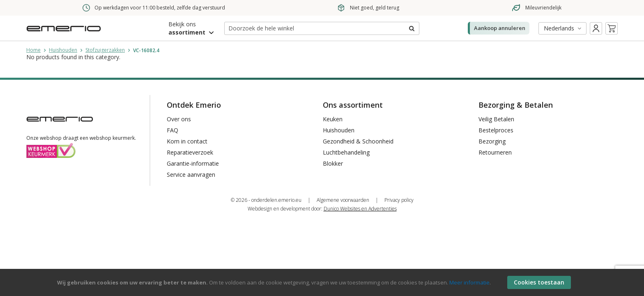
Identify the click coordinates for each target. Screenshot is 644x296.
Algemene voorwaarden (343, 200)
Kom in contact (187, 141)
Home (33, 50)
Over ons (179, 119)
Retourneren (495, 152)
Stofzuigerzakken (105, 50)
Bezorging (492, 141)
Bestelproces (496, 130)
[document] (323, 282)
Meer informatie (469, 282)
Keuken (333, 119)
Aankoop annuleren (500, 28)
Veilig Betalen (496, 119)
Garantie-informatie (193, 163)
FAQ (172, 130)
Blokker (333, 163)
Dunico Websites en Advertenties (360, 209)
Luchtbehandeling (346, 152)
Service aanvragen (191, 175)
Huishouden (63, 50)
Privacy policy (399, 200)
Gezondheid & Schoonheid (358, 141)
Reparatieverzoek (190, 152)
